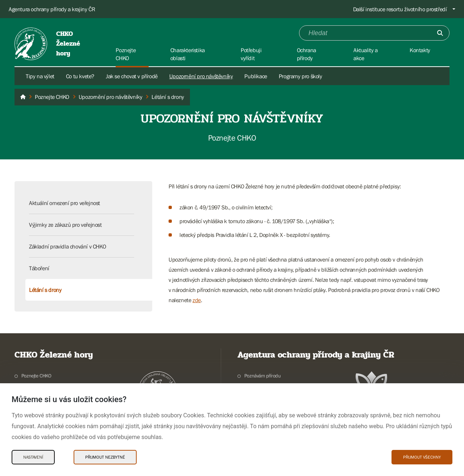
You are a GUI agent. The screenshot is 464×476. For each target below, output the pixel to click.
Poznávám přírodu (263, 376)
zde (197, 300)
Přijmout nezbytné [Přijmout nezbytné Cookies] (105, 457)
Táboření (39, 268)
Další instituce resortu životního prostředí (400, 9)
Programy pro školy (301, 76)
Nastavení (33, 457)
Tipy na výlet (40, 76)
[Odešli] (440, 33)
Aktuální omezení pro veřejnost (65, 203)
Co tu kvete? (80, 76)
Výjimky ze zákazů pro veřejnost (65, 225)
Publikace (256, 76)
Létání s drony (45, 290)
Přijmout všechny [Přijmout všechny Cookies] (422, 457)
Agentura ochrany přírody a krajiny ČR (52, 9)
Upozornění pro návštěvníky (201, 76)
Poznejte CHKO (36, 376)
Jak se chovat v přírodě (132, 76)
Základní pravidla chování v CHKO (67, 246)
